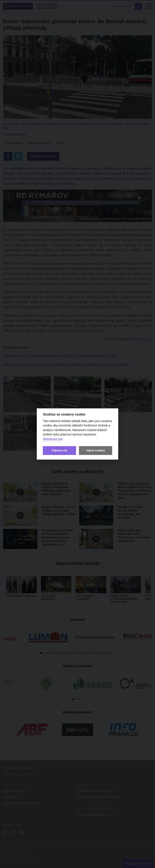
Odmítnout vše (53, 439)
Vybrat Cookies (95, 450)
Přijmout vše (59, 450)
